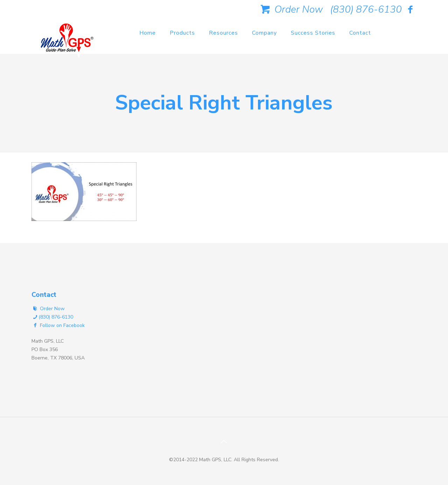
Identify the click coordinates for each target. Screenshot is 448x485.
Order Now (290, 9)
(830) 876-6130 (366, 9)
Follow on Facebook (58, 325)
